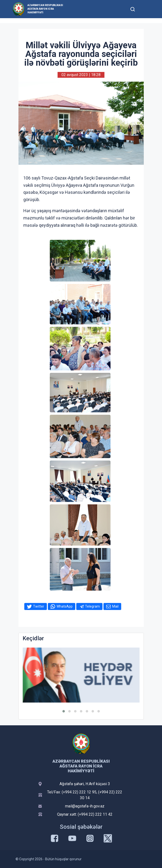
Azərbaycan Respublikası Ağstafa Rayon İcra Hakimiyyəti (45, 9)
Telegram (92, 606)
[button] (64, 711)
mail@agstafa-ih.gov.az (85, 806)
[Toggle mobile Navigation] (145, 9)
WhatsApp (65, 606)
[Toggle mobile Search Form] (133, 8)
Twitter (39, 606)
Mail (115, 606)
